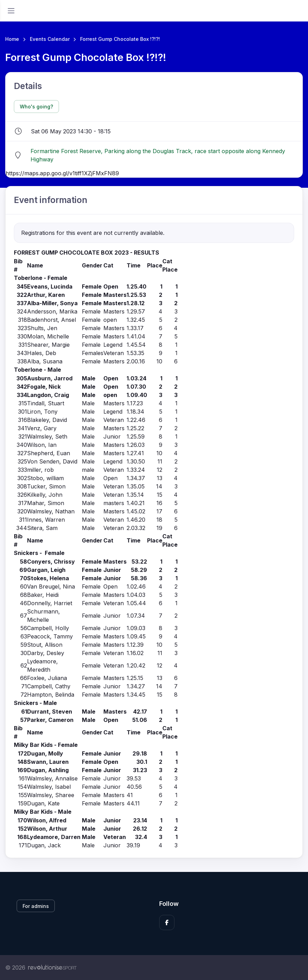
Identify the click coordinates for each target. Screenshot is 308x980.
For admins (36, 906)
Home (12, 39)
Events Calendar (50, 39)
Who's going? (36, 107)
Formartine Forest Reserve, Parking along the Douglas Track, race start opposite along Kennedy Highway (158, 155)
